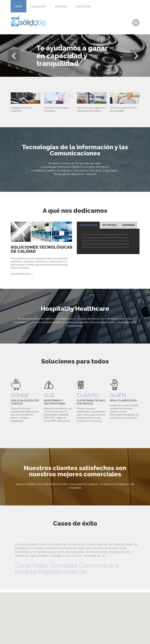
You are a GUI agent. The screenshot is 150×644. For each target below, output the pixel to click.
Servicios (61, 7)
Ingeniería (129, 225)
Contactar (83, 7)
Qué (49, 395)
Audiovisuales (88, 225)
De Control (110, 225)
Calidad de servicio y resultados (22, 109)
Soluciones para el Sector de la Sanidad (123, 109)
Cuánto (87, 395)
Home (19, 7)
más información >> (22, 274)
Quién (118, 395)
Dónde (20, 395)
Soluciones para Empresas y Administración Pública (92, 109)
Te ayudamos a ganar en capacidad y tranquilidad (72, 56)
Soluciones (38, 7)
